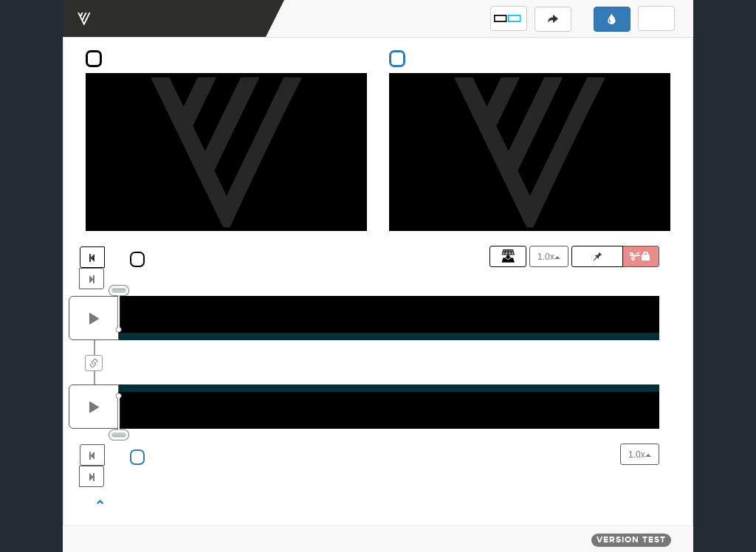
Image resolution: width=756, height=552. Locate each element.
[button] (509, 18)
